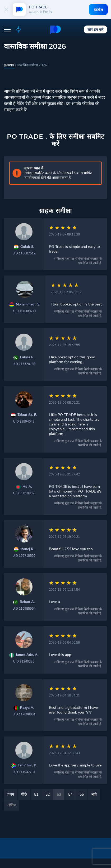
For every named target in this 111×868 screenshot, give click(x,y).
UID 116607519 (24, 253)
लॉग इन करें (96, 29)
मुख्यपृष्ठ (9, 65)
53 (59, 794)
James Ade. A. (27, 655)
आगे (94, 794)
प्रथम (11, 794)
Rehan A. (27, 602)
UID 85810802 (24, 493)
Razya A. (27, 708)
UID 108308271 (25, 311)
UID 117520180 (24, 364)
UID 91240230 (24, 661)
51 (36, 794)
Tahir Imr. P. (27, 766)
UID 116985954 (24, 609)
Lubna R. (27, 357)
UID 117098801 (24, 714)
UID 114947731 (24, 772)
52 (48, 794)
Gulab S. (27, 247)
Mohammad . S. (28, 305)
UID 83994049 (24, 422)
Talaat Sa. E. (27, 415)
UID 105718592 (24, 556)
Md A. (27, 487)
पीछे (24, 794)
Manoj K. (27, 549)
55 (82, 794)
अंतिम (11, 805)
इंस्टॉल (98, 10)
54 (70, 794)
